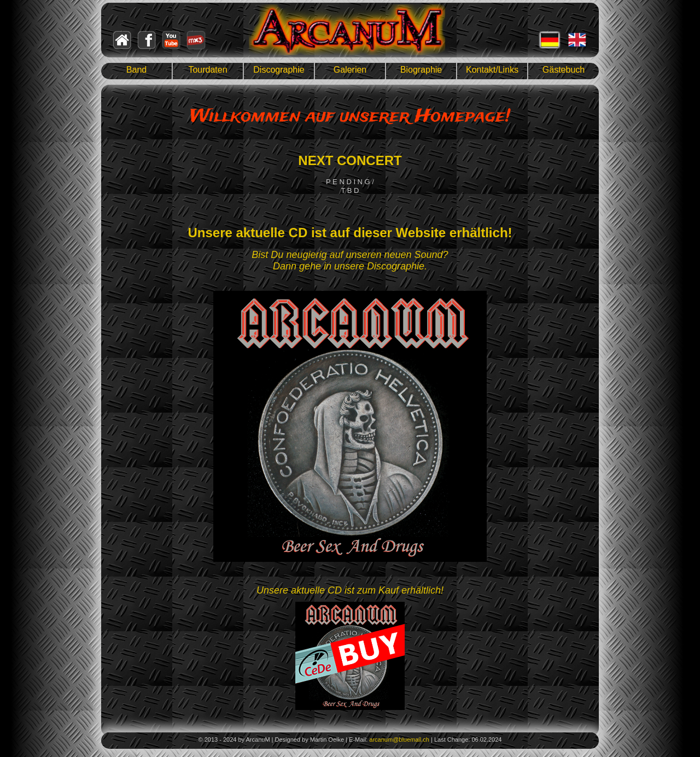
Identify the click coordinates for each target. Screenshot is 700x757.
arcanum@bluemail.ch (399, 740)
